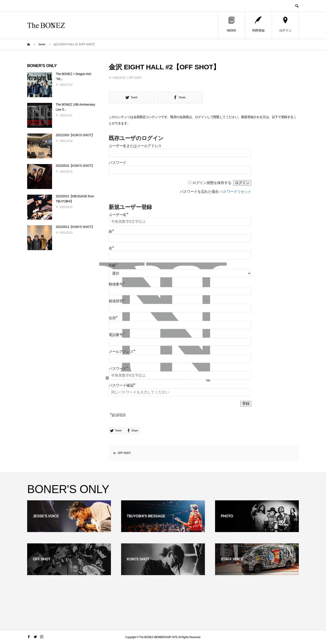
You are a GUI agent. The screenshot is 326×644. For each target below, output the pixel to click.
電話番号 (117, 335)
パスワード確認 (122, 385)
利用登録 (258, 25)
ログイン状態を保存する (212, 183)
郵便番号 (117, 284)
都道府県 (117, 301)
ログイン (285, 25)
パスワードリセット (235, 192)
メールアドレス (122, 352)
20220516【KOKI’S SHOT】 (75, 166)
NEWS (231, 25)
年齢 (113, 265)
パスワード (117, 163)
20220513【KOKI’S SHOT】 (75, 227)
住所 (113, 318)
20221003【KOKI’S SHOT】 (75, 135)
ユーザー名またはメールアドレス (135, 146)
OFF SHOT (135, 78)
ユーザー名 (118, 215)
